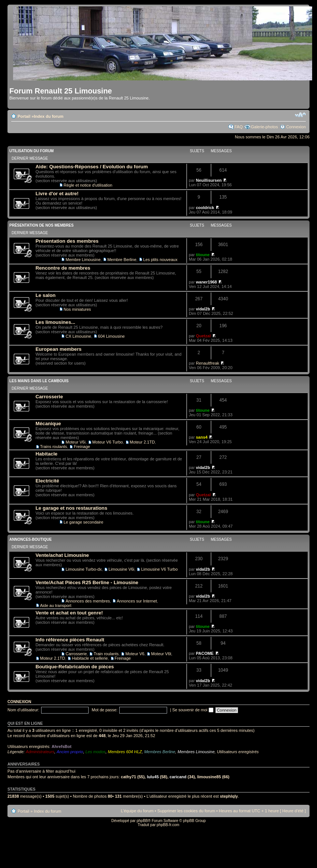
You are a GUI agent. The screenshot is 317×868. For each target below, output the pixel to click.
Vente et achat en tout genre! (69, 613)
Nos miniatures (77, 309)
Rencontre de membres (63, 268)
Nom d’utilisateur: (23, 710)
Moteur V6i (75, 442)
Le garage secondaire (83, 522)
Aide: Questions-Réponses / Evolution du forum (92, 167)
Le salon (46, 295)
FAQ (238, 127)
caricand (178, 777)
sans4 (202, 437)
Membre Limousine (83, 260)
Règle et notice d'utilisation (88, 185)
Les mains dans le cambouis (39, 381)
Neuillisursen (209, 180)
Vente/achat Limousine (62, 555)
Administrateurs (40, 752)
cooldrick (205, 208)
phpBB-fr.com (168, 825)
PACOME (205, 653)
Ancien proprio (70, 752)
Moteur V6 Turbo (108, 442)
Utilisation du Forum (32, 151)
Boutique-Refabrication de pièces (75, 667)
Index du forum (48, 116)
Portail (24, 116)
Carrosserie (49, 397)
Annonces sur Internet (137, 601)
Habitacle (47, 454)
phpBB (142, 821)
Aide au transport (56, 605)
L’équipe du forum (137, 811)
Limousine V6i (121, 569)
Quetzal (203, 336)
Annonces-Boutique (30, 539)
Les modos (96, 752)
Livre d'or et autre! (57, 194)
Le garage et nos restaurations (71, 508)
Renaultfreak (207, 363)
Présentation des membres (67, 241)
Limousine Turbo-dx (84, 569)
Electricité (47, 481)
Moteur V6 (135, 654)
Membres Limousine (196, 752)
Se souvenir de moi (193, 710)
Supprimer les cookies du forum (186, 811)
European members (59, 349)
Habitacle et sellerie (90, 658)
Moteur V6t (161, 654)
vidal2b (203, 309)
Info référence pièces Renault (70, 640)
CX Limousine (78, 336)
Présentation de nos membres (41, 225)
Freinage (82, 447)
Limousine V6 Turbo (159, 569)
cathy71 (128, 777)
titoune (203, 255)
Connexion (296, 127)
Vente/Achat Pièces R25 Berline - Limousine (87, 582)
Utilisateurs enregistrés (238, 752)
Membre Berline (122, 260)
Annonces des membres (88, 601)
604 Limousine (111, 336)
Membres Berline (160, 752)
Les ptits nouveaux (160, 260)
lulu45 (153, 777)
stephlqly (229, 796)
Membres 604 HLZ (125, 752)
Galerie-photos (264, 127)
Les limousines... (55, 322)
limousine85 (209, 777)
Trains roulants (53, 447)
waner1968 (206, 282)
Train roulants (106, 654)
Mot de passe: (104, 710)
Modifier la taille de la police (300, 115)
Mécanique (48, 424)
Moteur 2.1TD (142, 442)
